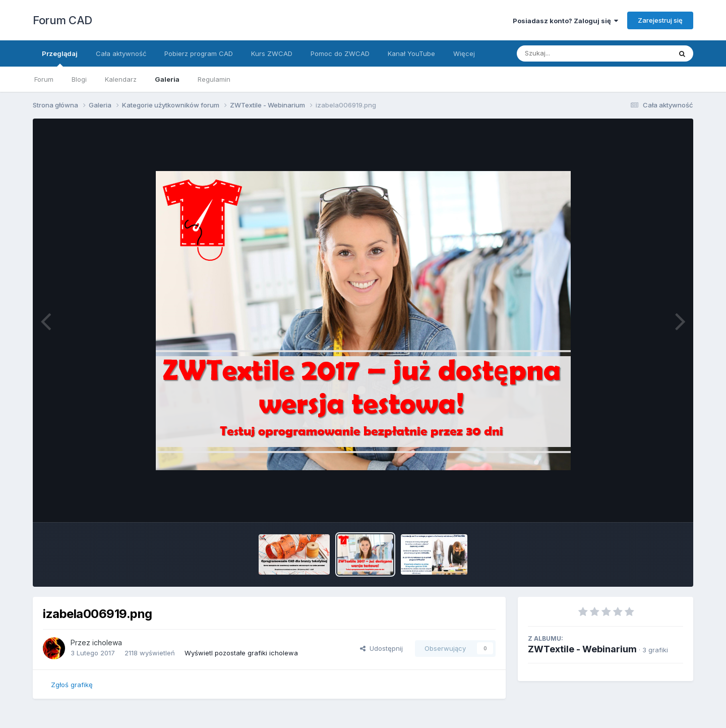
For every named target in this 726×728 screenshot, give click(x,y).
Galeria (167, 79)
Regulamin (214, 79)
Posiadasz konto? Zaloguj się (565, 21)
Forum (44, 79)
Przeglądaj (60, 58)
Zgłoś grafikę (72, 685)
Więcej (464, 53)
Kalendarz (121, 79)
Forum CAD (63, 20)
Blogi (79, 79)
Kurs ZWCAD (272, 53)
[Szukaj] (569, 53)
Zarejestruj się (660, 20)
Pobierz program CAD (199, 53)
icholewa (107, 642)
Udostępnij (381, 648)
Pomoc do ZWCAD (340, 53)
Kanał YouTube (411, 53)
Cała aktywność (121, 53)
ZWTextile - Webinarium (582, 649)
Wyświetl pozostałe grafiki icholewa (241, 653)
